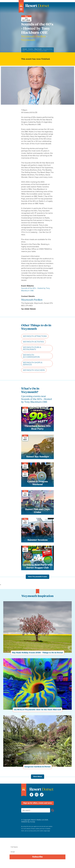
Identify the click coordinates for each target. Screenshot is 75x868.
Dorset (25, 49)
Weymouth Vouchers (34, 370)
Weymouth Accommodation (31, 356)
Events (31, 49)
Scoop (32, 822)
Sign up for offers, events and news (38, 803)
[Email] (37, 852)
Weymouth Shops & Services (33, 364)
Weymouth (38, 49)
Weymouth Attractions (35, 336)
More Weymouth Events (37, 577)
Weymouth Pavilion (34, 37)
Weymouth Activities (33, 342)
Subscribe (37, 857)
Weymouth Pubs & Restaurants (32, 348)
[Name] (37, 847)
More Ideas (38, 777)
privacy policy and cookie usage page (40, 831)
